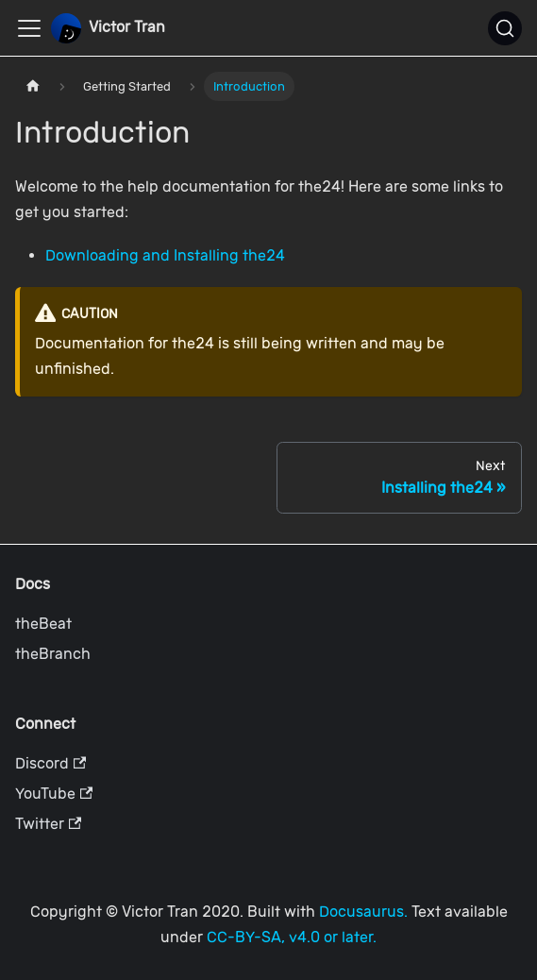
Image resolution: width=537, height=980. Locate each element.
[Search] (505, 28)
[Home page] (33, 86)
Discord (50, 763)
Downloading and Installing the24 (165, 255)
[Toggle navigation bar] (29, 28)
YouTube (54, 794)
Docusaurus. (363, 912)
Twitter (48, 824)
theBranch (53, 654)
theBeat (43, 624)
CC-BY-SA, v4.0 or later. (292, 937)
